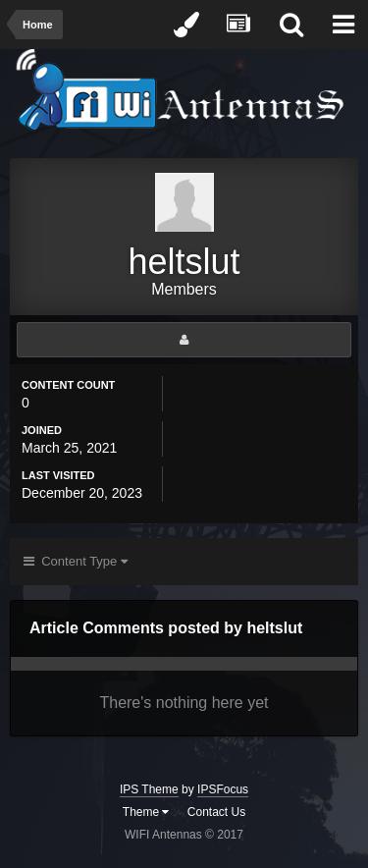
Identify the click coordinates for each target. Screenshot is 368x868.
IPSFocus (223, 789)
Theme (146, 812)
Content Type (76, 561)
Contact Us (216, 812)
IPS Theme (149, 789)
